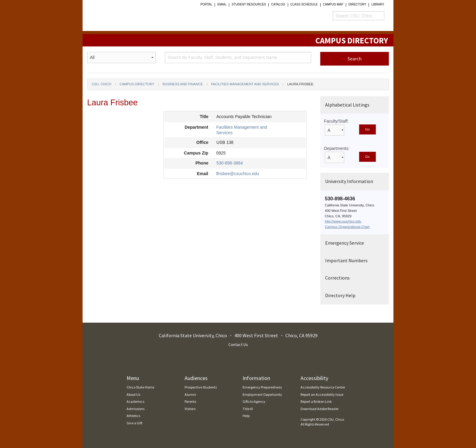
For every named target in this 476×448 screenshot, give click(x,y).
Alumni (190, 394)
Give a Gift (134, 423)
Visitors (190, 409)
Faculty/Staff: (336, 121)
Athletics (133, 416)
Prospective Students (201, 387)
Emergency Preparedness (262, 387)
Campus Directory (137, 84)
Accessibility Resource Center (323, 387)
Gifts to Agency (254, 401)
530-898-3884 (230, 163)
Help (246, 416)
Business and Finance (183, 84)
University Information (349, 181)
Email (222, 5)
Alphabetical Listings (347, 105)
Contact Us (238, 344)
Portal (206, 5)
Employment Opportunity (262, 394)
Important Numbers (346, 260)
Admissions (136, 409)
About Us (133, 394)
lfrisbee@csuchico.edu (238, 174)
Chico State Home (140, 387)
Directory (357, 5)
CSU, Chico (102, 84)
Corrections (337, 278)
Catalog (278, 5)
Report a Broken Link (316, 401)
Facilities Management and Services (245, 84)
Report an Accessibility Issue (322, 394)
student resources (249, 5)
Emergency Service (345, 243)
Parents (190, 401)
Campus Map (333, 5)
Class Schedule (304, 5)
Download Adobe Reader (320, 409)
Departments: (337, 148)
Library (378, 5)
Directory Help (340, 295)
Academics (135, 401)
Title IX (248, 409)
